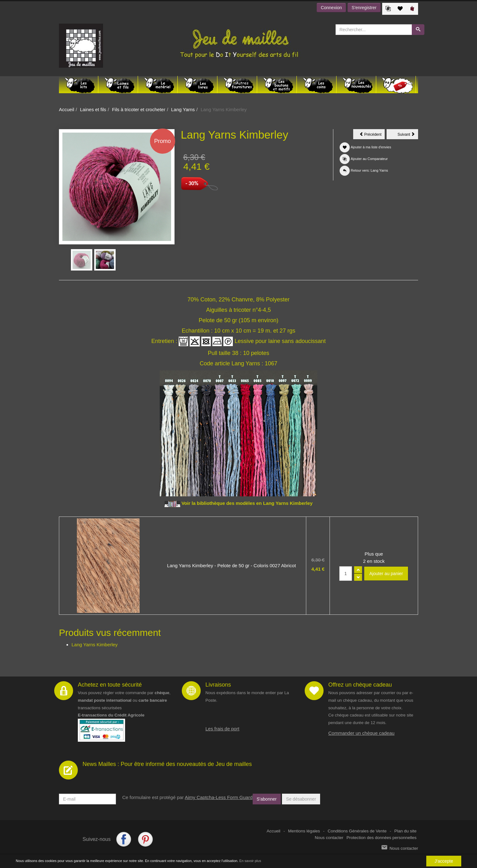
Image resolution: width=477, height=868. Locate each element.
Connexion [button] (331, 8)
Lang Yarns (183, 109)
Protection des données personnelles (382, 838)
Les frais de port (222, 729)
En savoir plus (250, 861)
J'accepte (444, 861)
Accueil (66, 109)
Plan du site (405, 831)
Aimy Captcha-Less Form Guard (218, 797)
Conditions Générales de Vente (357, 831)
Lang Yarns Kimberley (95, 645)
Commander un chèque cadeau (361, 733)
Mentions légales (304, 831)
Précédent (372, 135)
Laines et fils (93, 109)
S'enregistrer (364, 8)
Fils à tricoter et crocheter (138, 109)
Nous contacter (329, 838)
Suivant (408, 135)
